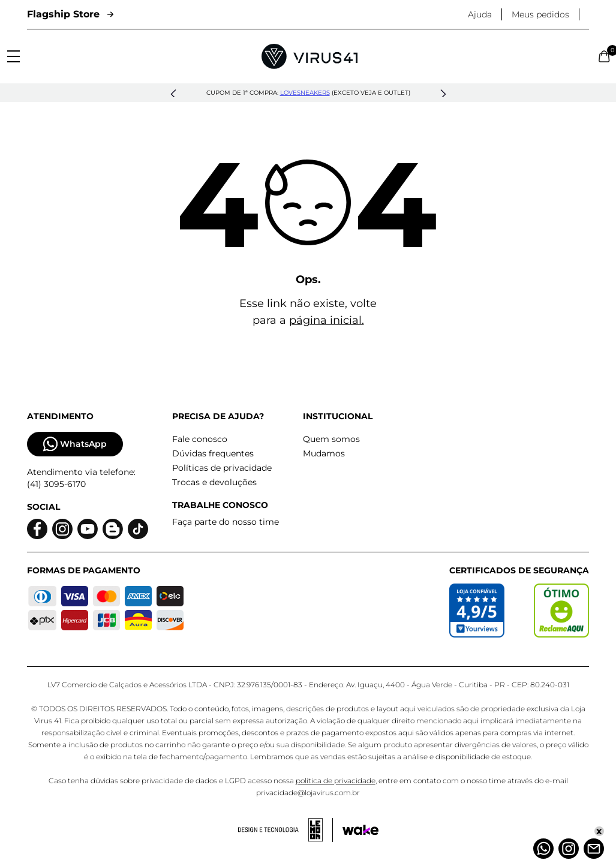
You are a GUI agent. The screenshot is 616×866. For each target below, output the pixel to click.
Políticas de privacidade (222, 468)
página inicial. (327, 320)
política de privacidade (336, 781)
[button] (173, 94)
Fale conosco (200, 439)
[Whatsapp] (543, 849)
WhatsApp (75, 444)
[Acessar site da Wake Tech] (360, 830)
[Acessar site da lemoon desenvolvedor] (286, 830)
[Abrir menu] (13, 56)
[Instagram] (569, 849)
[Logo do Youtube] (88, 529)
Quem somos (331, 439)
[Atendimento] (594, 849)
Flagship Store (70, 14)
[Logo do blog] (113, 529)
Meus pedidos (540, 14)
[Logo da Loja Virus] (309, 56)
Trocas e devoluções (214, 482)
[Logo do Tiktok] (138, 529)
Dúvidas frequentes (213, 453)
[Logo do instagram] (62, 529)
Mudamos (324, 453)
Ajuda (480, 14)
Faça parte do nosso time (226, 522)
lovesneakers (305, 93)
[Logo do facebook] (37, 529)
